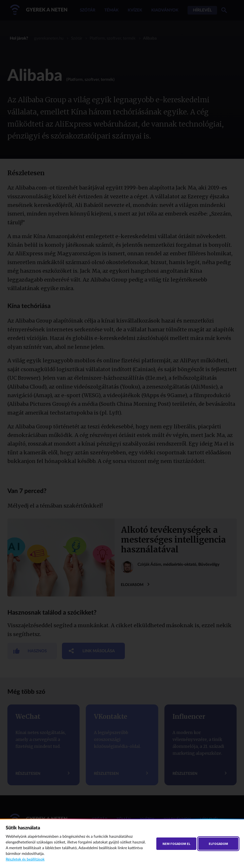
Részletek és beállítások (25, 859)
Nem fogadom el (176, 844)
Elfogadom (218, 844)
